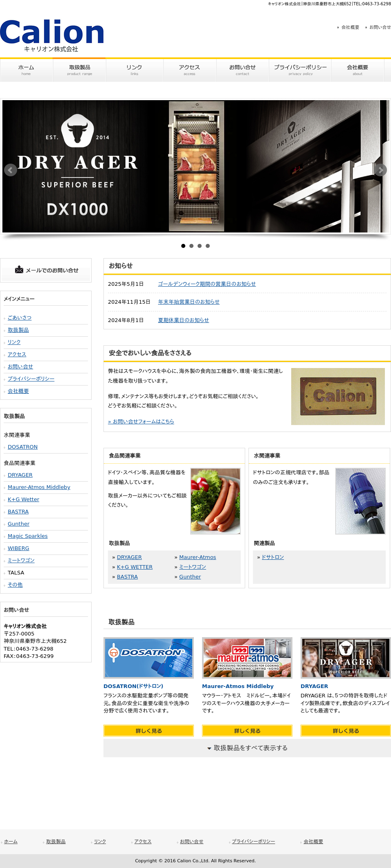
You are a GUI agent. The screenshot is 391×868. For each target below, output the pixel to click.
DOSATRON (23, 447)
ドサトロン (273, 557)
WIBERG (19, 548)
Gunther (19, 524)
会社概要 (350, 27)
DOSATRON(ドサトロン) (133, 686)
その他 (15, 585)
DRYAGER (20, 475)
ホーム (11, 842)
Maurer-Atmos (198, 557)
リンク (14, 342)
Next (380, 170)
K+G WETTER (135, 567)
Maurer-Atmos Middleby (39, 487)
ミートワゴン (21, 560)
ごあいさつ (20, 318)
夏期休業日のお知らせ (183, 320)
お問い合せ (380, 27)
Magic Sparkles (28, 536)
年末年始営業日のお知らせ (189, 302)
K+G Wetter (23, 499)
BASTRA (18, 512)
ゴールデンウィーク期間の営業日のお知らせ (207, 284)
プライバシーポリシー (31, 379)
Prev (11, 170)
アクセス (17, 354)
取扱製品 (18, 330)
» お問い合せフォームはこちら (141, 422)
